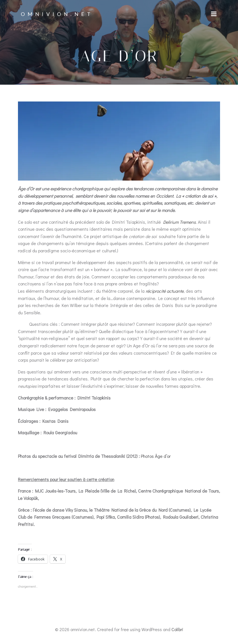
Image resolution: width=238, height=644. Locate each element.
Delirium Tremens (179, 222)
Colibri (177, 629)
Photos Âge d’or (156, 456)
